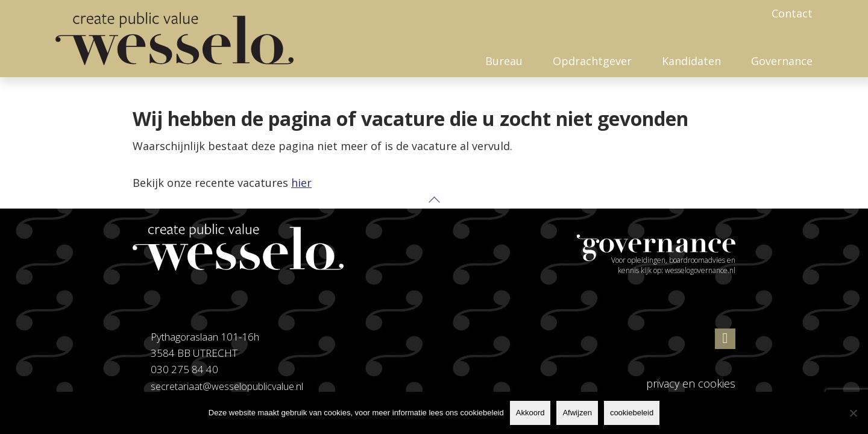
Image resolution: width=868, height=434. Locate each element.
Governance (782, 61)
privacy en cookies (691, 383)
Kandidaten (691, 61)
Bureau (504, 61)
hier (301, 183)
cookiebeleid (632, 413)
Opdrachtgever (592, 61)
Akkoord (530, 413)
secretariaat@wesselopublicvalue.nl (229, 386)
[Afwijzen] (853, 413)
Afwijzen (577, 413)
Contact (792, 13)
